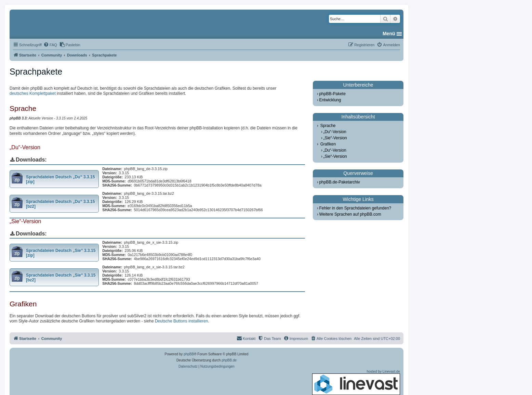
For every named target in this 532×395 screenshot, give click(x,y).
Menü (389, 34)
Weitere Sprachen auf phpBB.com (350, 214)
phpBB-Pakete (332, 94)
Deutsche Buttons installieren (181, 321)
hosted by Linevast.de (356, 382)
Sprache (328, 126)
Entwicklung (330, 100)
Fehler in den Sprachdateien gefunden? (355, 208)
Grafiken (328, 144)
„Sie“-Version (335, 138)
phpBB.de (229, 360)
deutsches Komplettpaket (33, 93)
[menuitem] (50, 45)
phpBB (189, 354)
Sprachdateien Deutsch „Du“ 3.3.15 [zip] (60, 179)
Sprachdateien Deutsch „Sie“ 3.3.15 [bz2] (61, 278)
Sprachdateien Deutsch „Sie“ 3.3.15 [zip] (61, 253)
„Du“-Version (335, 132)
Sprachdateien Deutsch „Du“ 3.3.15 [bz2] (60, 204)
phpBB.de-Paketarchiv (339, 182)
